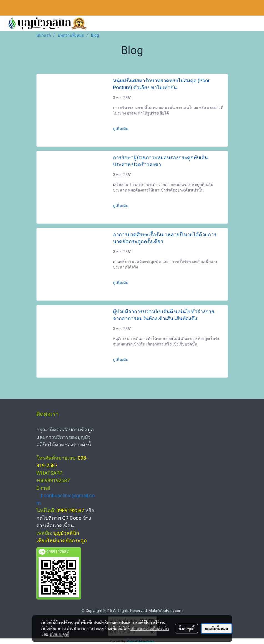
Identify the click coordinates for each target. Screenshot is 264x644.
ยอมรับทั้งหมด (217, 628)
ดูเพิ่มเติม (121, 129)
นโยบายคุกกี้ (59, 634)
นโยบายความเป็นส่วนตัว (150, 628)
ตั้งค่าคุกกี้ (186, 628)
